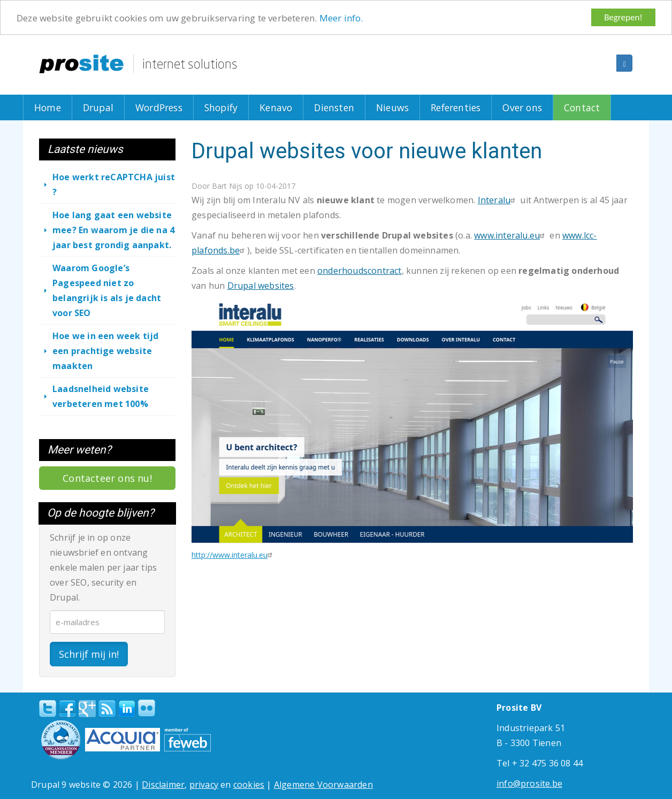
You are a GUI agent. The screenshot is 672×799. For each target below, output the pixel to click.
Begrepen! (623, 17)
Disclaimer (163, 785)
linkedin (127, 709)
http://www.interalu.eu (233, 555)
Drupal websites (261, 286)
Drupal (98, 107)
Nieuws (392, 107)
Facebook (67, 709)
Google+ (87, 709)
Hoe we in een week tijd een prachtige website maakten (106, 351)
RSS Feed (107, 709)
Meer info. (341, 18)
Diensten (334, 107)
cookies (249, 785)
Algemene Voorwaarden (323, 785)
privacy (204, 785)
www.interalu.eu (511, 235)
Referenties (456, 107)
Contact (582, 107)
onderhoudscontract (360, 271)
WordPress (159, 107)
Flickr (147, 708)
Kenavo (276, 107)
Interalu (498, 200)
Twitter (48, 709)
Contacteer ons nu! (107, 478)
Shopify (221, 107)
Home (48, 107)
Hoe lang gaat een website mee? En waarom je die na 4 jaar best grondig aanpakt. (113, 230)
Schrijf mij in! (89, 654)
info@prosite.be (529, 783)
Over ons (522, 107)
